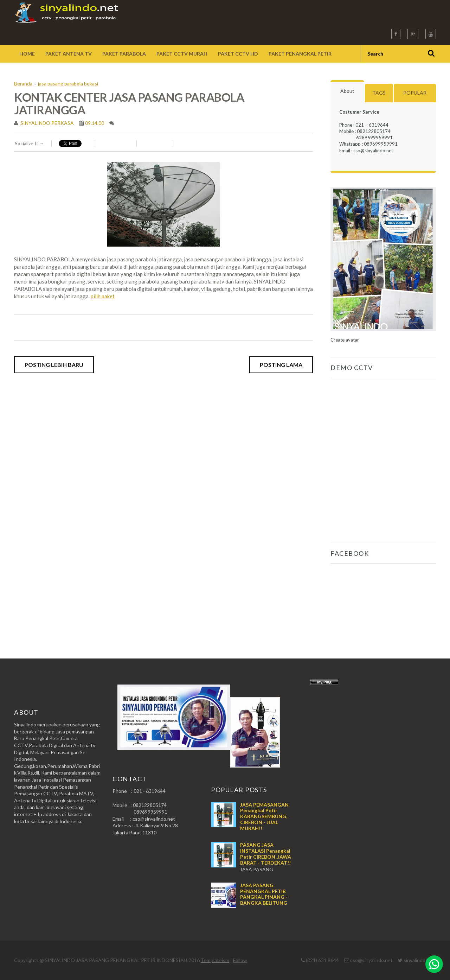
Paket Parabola (124, 54)
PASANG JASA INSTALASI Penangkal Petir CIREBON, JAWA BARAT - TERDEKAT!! (266, 854)
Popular (415, 93)
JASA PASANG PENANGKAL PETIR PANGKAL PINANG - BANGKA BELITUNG (264, 894)
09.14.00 (95, 123)
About (347, 91)
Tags (379, 93)
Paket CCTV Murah (182, 54)
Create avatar (345, 340)
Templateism (215, 960)
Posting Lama (281, 365)
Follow (240, 960)
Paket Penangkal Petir (300, 54)
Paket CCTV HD (238, 54)
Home (27, 54)
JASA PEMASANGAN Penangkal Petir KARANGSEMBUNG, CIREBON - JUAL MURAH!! (264, 816)
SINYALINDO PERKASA (47, 123)
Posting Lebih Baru (54, 365)
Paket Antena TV (69, 54)
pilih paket (103, 296)
